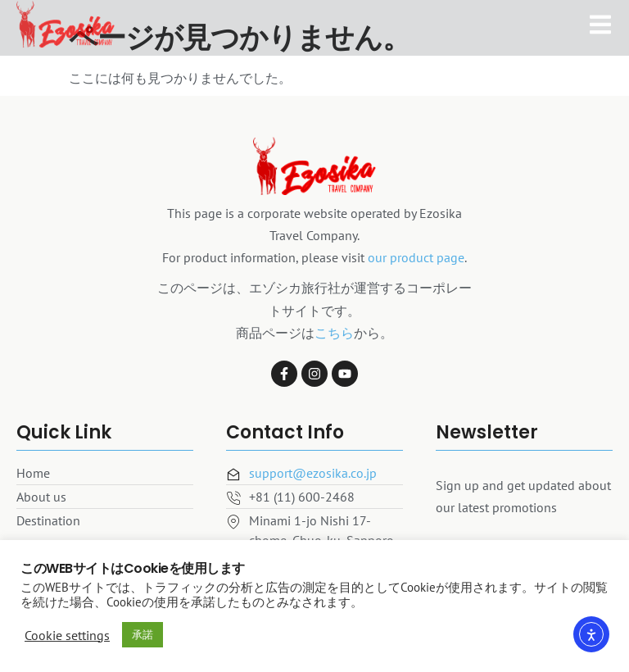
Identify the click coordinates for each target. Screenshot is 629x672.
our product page (416, 257)
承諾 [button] (143, 635)
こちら (334, 333)
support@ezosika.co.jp (313, 473)
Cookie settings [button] (67, 635)
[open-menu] (600, 17)
